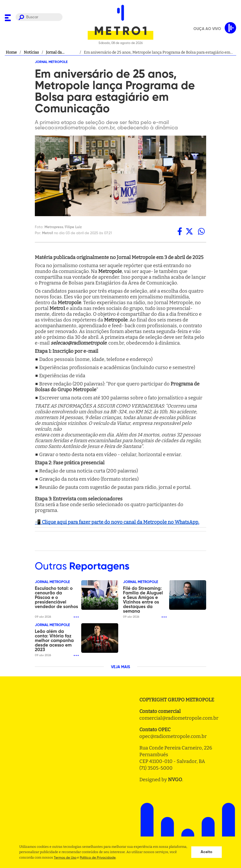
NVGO (175, 780)
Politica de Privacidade (98, 858)
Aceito (207, 852)
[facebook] (180, 231)
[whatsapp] (201, 231)
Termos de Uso (65, 858)
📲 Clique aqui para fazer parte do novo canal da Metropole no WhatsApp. (117, 522)
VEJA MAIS (120, 667)
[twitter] (189, 231)
